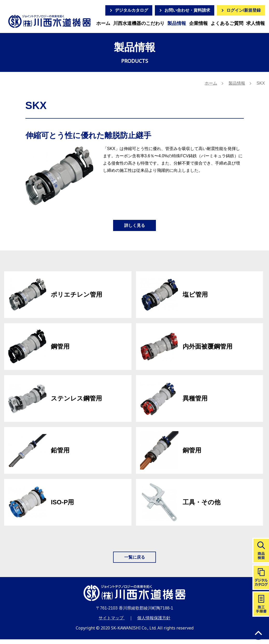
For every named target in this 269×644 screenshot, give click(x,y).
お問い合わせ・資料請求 (187, 10)
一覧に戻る (135, 561)
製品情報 (177, 23)
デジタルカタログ (132, 10)
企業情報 (198, 23)
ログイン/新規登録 (244, 10)
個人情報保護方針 (154, 623)
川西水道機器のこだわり (139, 23)
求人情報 (256, 23)
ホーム (103, 23)
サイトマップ (112, 623)
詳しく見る (135, 227)
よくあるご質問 (227, 23)
